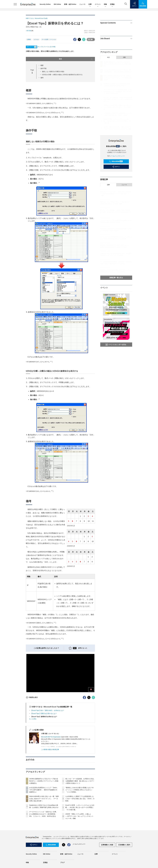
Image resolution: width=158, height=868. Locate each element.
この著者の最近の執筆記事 (50, 749)
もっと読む (33, 719)
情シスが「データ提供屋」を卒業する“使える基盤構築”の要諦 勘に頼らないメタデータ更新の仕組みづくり (80, 781)
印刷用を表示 (32, 697)
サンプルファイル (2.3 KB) (47, 47)
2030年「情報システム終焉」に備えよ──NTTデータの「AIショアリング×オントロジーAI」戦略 (79, 816)
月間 (124, 57)
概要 (42, 65)
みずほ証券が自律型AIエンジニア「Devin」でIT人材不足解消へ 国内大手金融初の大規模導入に (44, 790)
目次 (76, 59)
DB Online (57, 4)
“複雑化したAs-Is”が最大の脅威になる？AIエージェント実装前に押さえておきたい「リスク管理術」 (79, 790)
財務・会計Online (70, 4)
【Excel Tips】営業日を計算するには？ (44, 714)
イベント (98, 4)
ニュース (82, 4)
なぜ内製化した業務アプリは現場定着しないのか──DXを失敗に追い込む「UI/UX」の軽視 (80, 799)
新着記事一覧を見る (116, 278)
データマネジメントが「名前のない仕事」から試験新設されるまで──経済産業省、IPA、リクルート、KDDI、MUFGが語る (43, 814)
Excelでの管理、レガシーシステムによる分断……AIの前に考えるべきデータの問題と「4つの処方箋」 (80, 807)
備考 (42, 78)
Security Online (45, 4)
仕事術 (29, 39)
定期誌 (112, 4)
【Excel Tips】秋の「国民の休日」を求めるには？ (47, 710)
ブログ (62, 862)
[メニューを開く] (15, 4)
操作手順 (43, 68)
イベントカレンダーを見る (116, 345)
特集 (105, 4)
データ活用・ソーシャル (49, 39)
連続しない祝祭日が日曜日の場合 (53, 72)
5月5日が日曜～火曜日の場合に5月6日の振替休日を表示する (62, 75)
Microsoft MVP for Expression (51, 737)
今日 (108, 57)
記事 (90, 4)
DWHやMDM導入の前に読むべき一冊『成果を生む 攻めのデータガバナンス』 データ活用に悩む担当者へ (44, 799)
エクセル (36, 39)
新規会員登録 (116, 161)
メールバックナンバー (116, 156)
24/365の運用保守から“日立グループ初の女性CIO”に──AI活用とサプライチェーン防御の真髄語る (44, 781)
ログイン (116, 167)
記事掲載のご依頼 (107, 845)
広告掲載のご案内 (124, 845)
